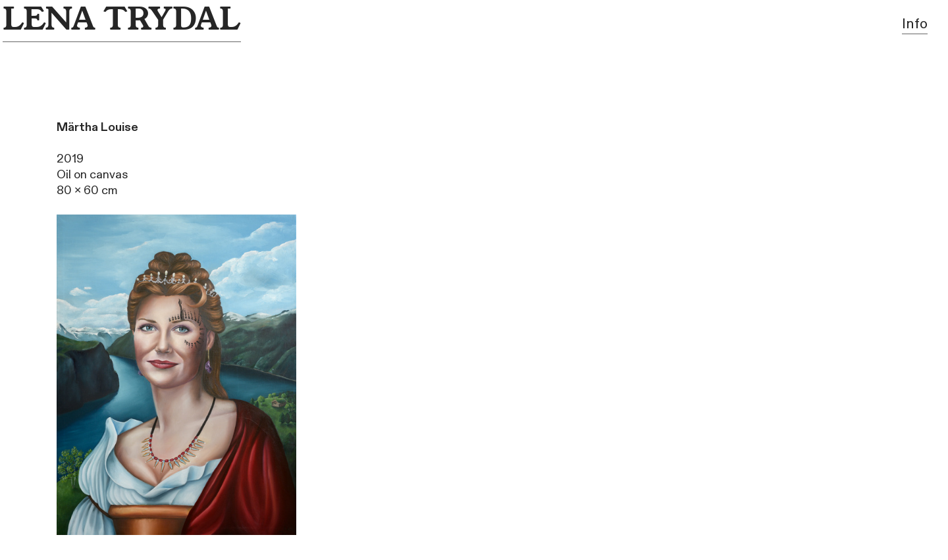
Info (915, 24)
